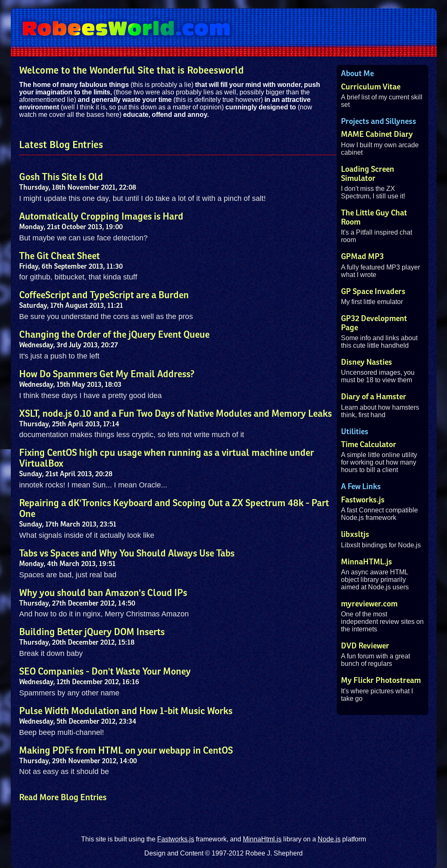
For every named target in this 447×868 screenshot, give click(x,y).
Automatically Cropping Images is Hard (101, 217)
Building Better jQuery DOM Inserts (92, 632)
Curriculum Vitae (371, 87)
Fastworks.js (363, 500)
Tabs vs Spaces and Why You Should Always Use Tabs (127, 554)
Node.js (329, 839)
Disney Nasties (367, 362)
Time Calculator (369, 445)
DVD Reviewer (365, 646)
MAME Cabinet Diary (377, 134)
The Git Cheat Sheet (59, 256)
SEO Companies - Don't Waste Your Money (105, 672)
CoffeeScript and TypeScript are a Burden (104, 295)
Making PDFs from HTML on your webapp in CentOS (126, 751)
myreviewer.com (369, 604)
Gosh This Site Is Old (61, 177)
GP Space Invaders (373, 292)
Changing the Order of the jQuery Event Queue (114, 335)
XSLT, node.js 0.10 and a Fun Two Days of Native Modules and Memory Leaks (175, 414)
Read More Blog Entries (63, 798)
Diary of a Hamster (374, 397)
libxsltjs (355, 534)
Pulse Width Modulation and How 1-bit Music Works (126, 711)
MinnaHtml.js (262, 839)
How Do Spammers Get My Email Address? (107, 374)
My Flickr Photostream (381, 680)
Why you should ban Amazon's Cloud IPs (103, 593)
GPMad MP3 (362, 257)
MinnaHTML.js (367, 562)
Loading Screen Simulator (368, 174)
